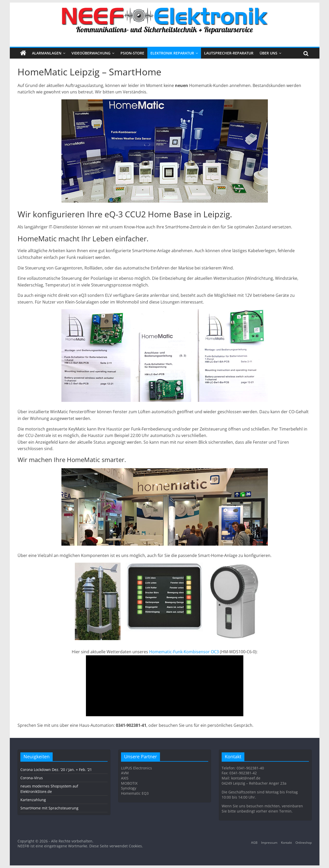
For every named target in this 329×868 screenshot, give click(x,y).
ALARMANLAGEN (47, 53)
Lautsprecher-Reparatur (229, 53)
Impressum (269, 843)
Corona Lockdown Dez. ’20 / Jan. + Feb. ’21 (56, 770)
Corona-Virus (32, 778)
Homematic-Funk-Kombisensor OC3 (184, 652)
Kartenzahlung (33, 800)
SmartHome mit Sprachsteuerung (49, 808)
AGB (254, 843)
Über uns (268, 53)
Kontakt (286, 843)
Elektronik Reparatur (172, 53)
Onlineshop (304, 843)
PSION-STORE (132, 53)
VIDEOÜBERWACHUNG (91, 53)
